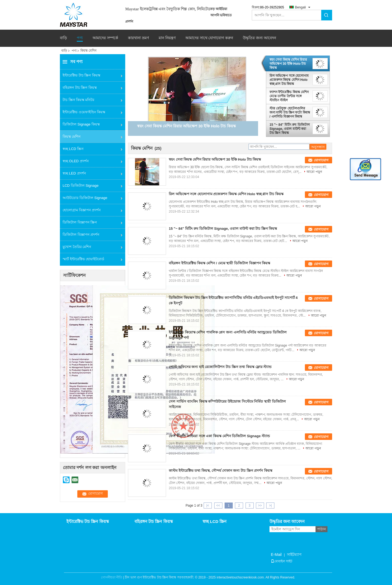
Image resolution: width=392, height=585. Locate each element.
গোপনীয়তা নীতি (112, 577)
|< (208, 506)
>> (260, 506)
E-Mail (276, 555)
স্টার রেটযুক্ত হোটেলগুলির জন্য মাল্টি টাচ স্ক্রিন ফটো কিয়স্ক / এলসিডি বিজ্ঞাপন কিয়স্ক (290, 112)
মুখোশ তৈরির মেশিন (77, 247)
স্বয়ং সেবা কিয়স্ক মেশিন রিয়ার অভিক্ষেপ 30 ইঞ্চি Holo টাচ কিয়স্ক (288, 64)
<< (218, 506)
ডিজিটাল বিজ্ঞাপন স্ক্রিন (80, 222)
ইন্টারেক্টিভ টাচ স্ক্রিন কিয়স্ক (81, 75)
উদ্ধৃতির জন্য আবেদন (259, 38)
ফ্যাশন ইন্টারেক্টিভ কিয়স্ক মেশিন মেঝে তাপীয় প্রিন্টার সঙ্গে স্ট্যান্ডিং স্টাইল (289, 96)
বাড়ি (63, 38)
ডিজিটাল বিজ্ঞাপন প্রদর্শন (81, 235)
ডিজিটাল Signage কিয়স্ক (81, 124)
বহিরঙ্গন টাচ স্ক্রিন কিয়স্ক (80, 88)
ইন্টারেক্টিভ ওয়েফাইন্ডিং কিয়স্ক (84, 112)
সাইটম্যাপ (294, 555)
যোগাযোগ (321, 160)
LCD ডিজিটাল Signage (81, 186)
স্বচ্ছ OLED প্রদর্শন (76, 161)
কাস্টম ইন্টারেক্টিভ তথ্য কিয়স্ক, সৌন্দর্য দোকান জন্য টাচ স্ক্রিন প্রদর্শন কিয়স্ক (220, 471)
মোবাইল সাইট (282, 561)
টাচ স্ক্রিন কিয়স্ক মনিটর (78, 100)
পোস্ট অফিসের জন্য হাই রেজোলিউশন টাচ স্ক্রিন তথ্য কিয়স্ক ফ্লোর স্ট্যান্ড (220, 367)
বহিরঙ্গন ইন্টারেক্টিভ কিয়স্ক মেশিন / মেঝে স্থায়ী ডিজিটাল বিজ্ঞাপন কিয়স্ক (219, 263)
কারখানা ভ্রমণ (138, 38)
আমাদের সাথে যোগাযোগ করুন (209, 38)
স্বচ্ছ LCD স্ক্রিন (73, 149)
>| (270, 506)
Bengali (300, 7)
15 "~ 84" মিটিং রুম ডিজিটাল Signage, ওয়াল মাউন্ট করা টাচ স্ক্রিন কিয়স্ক (290, 129)
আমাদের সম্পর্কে (105, 38)
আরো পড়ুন (314, 172)
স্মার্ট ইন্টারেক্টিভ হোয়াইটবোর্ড (83, 259)
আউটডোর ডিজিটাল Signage (85, 198)
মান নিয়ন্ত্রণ (167, 38)
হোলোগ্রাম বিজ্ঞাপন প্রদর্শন (82, 210)
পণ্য (80, 38)
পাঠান (321, 529)
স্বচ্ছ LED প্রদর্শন (74, 173)
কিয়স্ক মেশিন (72, 137)
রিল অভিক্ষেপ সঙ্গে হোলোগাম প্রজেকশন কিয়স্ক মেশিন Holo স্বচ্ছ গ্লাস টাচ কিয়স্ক (289, 80)
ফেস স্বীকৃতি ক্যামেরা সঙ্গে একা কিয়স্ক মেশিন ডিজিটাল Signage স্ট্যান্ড (219, 436)
